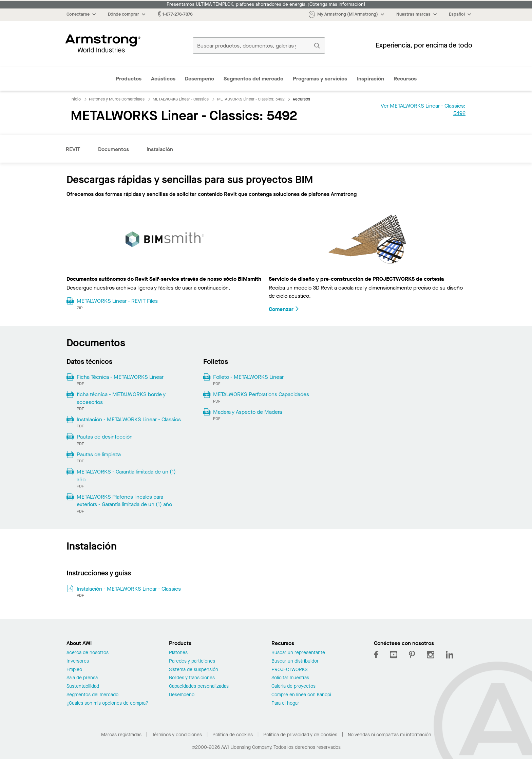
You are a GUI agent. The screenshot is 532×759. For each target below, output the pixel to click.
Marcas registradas (121, 735)
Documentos (113, 149)
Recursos (405, 79)
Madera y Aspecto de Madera (248, 412)
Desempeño (199, 79)
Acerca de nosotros (88, 653)
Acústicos (163, 79)
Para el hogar (285, 704)
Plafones (178, 653)
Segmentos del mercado (253, 79)
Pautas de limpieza (99, 454)
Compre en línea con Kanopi (301, 695)
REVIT (73, 149)
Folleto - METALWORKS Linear (248, 377)
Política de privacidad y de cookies (300, 735)
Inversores (78, 661)
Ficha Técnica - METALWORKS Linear (120, 377)
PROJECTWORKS (289, 670)
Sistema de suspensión (194, 670)
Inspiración (370, 79)
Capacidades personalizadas (199, 687)
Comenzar (284, 309)
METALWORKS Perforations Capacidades (261, 394)
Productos (129, 79)
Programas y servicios (320, 79)
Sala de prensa (82, 678)
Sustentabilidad (83, 687)
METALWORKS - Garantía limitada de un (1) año (126, 475)
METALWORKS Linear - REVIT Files (117, 301)
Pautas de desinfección (105, 437)
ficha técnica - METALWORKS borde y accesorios (121, 398)
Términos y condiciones (177, 735)
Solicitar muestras (290, 678)
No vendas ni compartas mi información (389, 735)
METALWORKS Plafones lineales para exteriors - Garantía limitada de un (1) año (124, 501)
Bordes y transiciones (192, 678)
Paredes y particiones (192, 661)
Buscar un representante (298, 653)
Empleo (74, 670)
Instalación (160, 149)
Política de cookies (233, 735)
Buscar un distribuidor (295, 661)
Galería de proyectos (293, 687)
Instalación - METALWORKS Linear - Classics (129, 419)
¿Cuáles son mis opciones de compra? (107, 704)
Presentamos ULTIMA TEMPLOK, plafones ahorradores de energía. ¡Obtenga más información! (266, 4)
